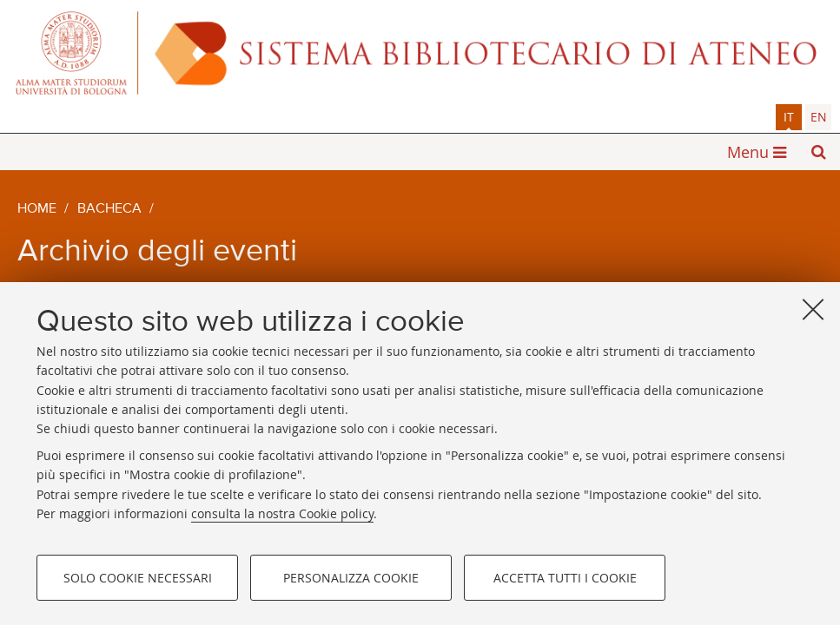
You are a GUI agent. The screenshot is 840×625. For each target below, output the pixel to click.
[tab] (789, 117)
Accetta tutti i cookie (565, 578)
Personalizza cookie (351, 578)
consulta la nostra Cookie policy (282, 513)
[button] (818, 152)
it (789, 117)
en (819, 117)
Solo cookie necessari (138, 578)
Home (37, 209)
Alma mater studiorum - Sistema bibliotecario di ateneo (420, 52)
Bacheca (109, 209)
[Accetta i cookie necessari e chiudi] (813, 309)
